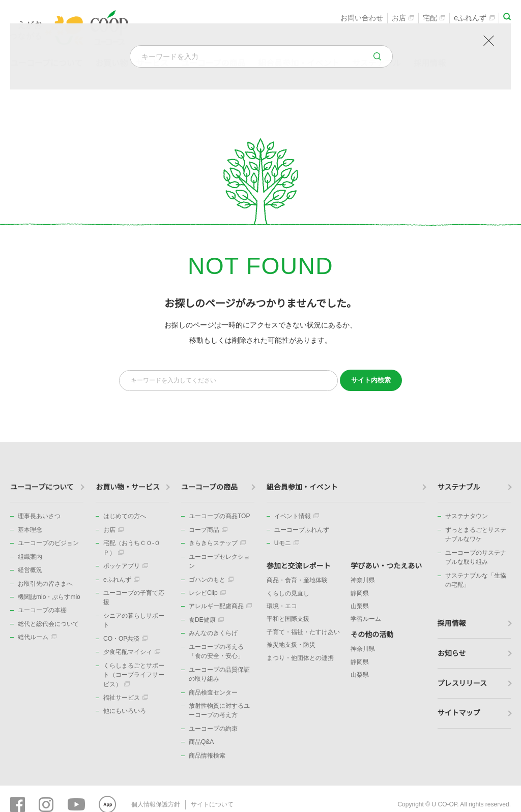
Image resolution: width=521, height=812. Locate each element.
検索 (371, 380)
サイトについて (212, 804)
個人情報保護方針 (156, 804)
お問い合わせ (362, 18)
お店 (403, 18)
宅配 (434, 18)
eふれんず (474, 18)
